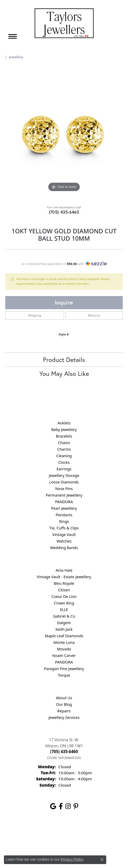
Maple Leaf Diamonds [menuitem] (64, 636)
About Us (64, 698)
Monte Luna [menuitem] (64, 642)
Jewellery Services (64, 717)
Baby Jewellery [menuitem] (64, 430)
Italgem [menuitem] (64, 623)
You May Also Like (64, 373)
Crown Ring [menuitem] (64, 603)
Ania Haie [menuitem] (64, 570)
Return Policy (33, 831)
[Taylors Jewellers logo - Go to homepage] (64, 23)
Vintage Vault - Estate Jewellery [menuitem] (64, 577)
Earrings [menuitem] (64, 469)
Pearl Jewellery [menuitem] (64, 508)
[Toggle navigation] (13, 36)
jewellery (16, 57)
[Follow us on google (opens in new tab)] (53, 806)
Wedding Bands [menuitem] (64, 548)
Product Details (64, 360)
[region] (64, 134)
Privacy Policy (59, 831)
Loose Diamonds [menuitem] (64, 482)
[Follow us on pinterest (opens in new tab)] (76, 806)
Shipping (35, 315)
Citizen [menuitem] (64, 590)
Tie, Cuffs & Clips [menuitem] (64, 528)
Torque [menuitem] (64, 675)
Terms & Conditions (90, 831)
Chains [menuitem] (64, 443)
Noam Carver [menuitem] (64, 656)
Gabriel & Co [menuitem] (64, 616)
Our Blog (64, 704)
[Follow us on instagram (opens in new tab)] (68, 806)
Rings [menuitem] (64, 521)
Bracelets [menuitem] (64, 436)
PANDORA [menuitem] (64, 502)
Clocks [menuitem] (64, 462)
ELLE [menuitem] (64, 610)
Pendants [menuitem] (64, 515)
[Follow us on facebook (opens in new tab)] (61, 806)
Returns (94, 315)
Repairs (64, 711)
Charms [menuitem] (64, 449)
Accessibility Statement (64, 841)
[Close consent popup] (102, 860)
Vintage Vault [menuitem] (64, 535)
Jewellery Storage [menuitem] (64, 475)
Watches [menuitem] (64, 541)
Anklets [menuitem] (64, 423)
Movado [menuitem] (64, 649)
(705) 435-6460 (64, 212)
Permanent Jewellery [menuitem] (64, 495)
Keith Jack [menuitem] (64, 629)
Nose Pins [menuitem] (64, 489)
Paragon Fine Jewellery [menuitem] (64, 669)
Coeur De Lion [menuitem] (64, 596)
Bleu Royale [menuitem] (64, 583)
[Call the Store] (64, 751)
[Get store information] (64, 758)
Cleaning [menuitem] (64, 456)
